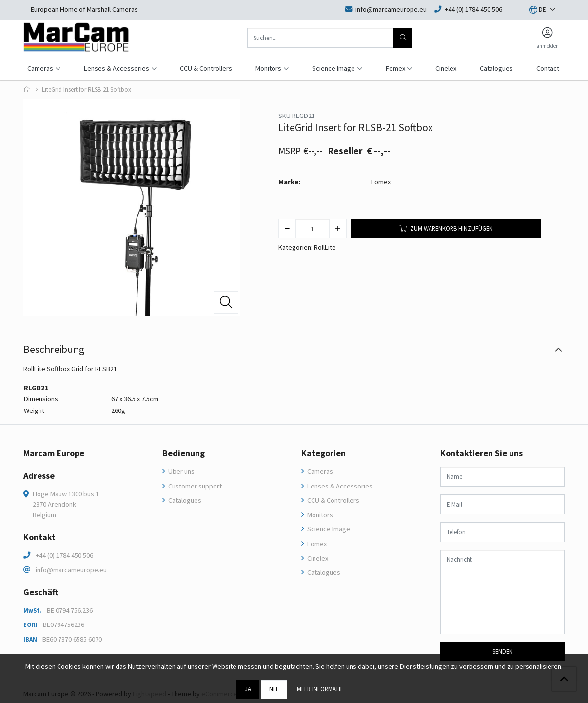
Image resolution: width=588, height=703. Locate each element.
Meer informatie (320, 689)
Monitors (319, 515)
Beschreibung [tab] (54, 349)
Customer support (194, 486)
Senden (503, 651)
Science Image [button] (333, 68)
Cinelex (446, 68)
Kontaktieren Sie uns (481, 453)
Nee (274, 689)
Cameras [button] (40, 68)
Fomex (381, 182)
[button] (538, 10)
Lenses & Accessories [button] (117, 68)
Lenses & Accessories (339, 486)
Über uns (181, 471)
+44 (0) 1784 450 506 (64, 555)
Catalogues (496, 68)
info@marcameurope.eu (71, 570)
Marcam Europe (54, 453)
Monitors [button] (268, 68)
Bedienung (184, 453)
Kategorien (323, 453)
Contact (548, 68)
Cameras (319, 471)
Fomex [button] (395, 68)
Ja (248, 689)
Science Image (328, 529)
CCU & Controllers (206, 68)
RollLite (325, 247)
